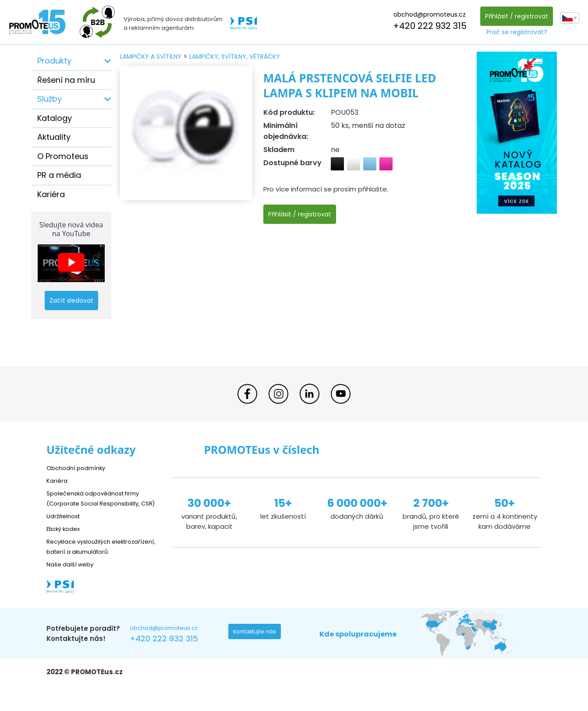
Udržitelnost (66, 526)
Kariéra (51, 194)
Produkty (54, 61)
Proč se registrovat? (515, 32)
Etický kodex (66, 539)
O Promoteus (63, 156)
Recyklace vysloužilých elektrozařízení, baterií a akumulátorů (86, 561)
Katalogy (55, 118)
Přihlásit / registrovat (514, 16)
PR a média (59, 175)
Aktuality (54, 137)
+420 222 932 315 (428, 26)
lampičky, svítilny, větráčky (235, 57)
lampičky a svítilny (151, 57)
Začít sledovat (71, 301)
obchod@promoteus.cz (427, 14)
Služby (50, 99)
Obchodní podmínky (79, 468)
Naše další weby (73, 584)
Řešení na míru (66, 80)
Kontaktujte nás (257, 654)
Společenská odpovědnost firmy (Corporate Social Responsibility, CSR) (99, 503)
